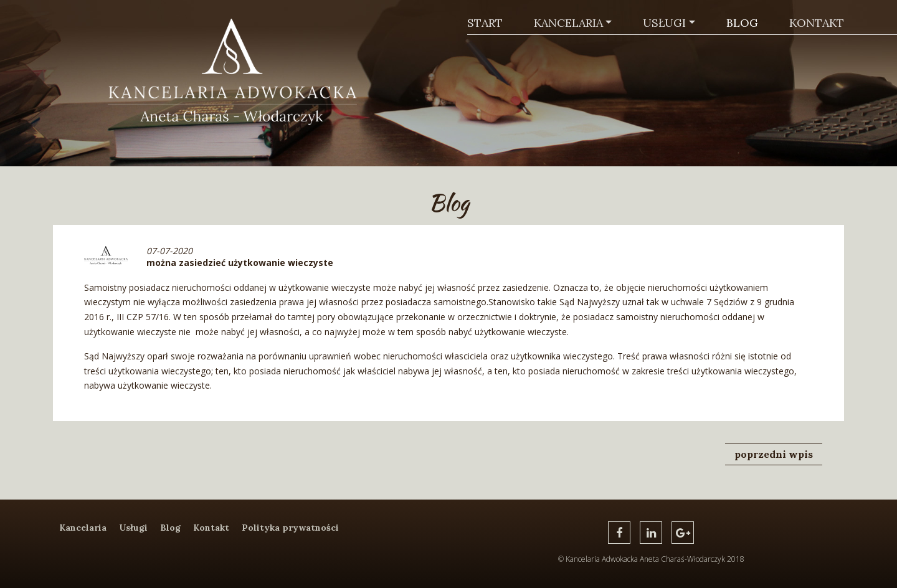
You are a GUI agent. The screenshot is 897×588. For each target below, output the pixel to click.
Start (485, 23)
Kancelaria (568, 23)
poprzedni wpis (774, 454)
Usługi (664, 23)
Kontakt (817, 23)
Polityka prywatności (290, 528)
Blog (742, 23)
